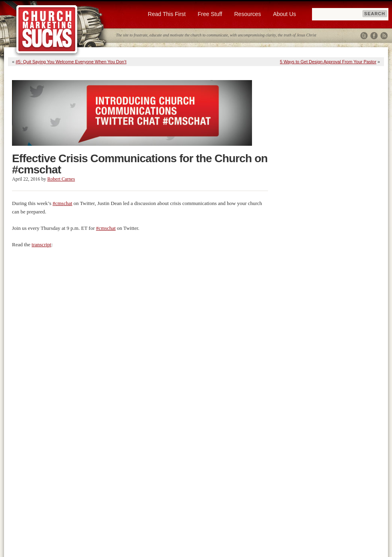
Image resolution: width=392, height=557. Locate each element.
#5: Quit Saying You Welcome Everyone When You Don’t (71, 62)
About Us (284, 14)
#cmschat (62, 203)
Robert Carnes (61, 179)
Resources (247, 14)
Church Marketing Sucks (47, 30)
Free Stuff (210, 14)
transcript (41, 244)
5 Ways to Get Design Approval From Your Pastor (328, 62)
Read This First (167, 14)
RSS (384, 36)
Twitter (364, 36)
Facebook (374, 36)
